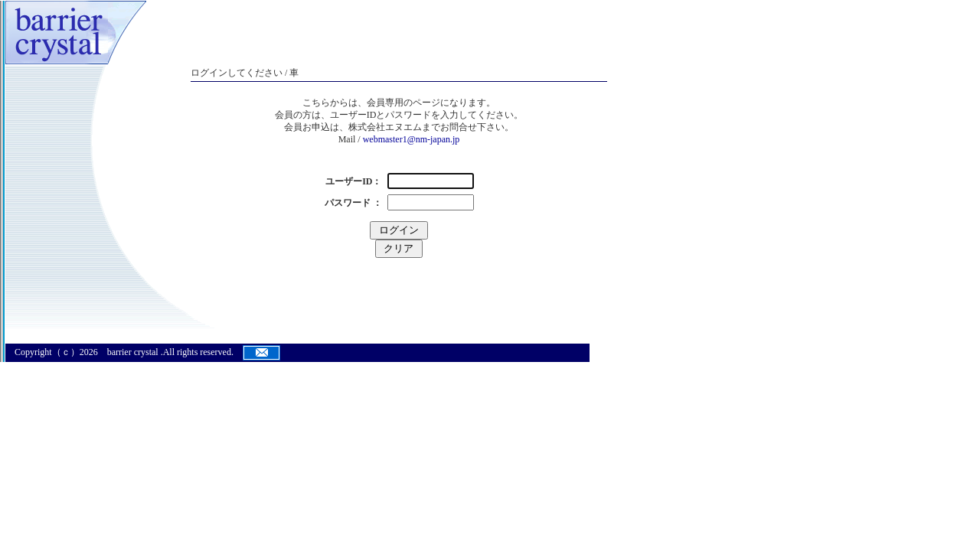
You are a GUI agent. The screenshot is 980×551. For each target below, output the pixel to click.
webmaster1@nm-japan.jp (412, 139)
